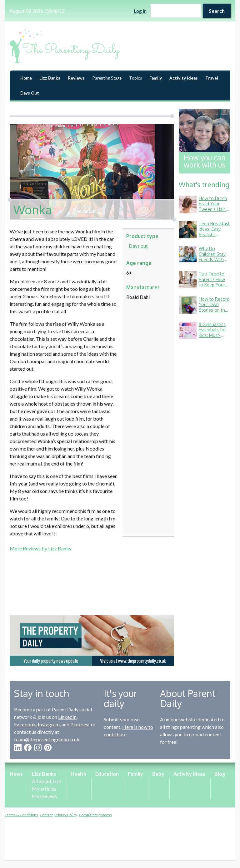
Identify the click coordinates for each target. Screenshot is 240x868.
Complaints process (95, 815)
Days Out (30, 93)
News (16, 774)
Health (78, 774)
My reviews (44, 796)
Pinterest (80, 724)
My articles (44, 789)
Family (156, 78)
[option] (92, 641)
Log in (140, 11)
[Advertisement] (92, 575)
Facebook (25, 724)
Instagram (49, 724)
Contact (46, 815)
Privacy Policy (66, 815)
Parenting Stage (107, 78)
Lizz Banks (50, 78)
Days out (138, 246)
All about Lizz (47, 781)
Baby (158, 774)
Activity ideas (184, 78)
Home (26, 78)
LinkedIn (67, 717)
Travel (212, 78)
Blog (220, 774)
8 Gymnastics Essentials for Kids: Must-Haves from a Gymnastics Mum (212, 338)
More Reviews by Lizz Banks (40, 548)
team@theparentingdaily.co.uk (47, 739)
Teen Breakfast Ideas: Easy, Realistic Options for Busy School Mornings (214, 237)
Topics (135, 78)
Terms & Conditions (21, 815)
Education (107, 774)
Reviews (76, 78)
